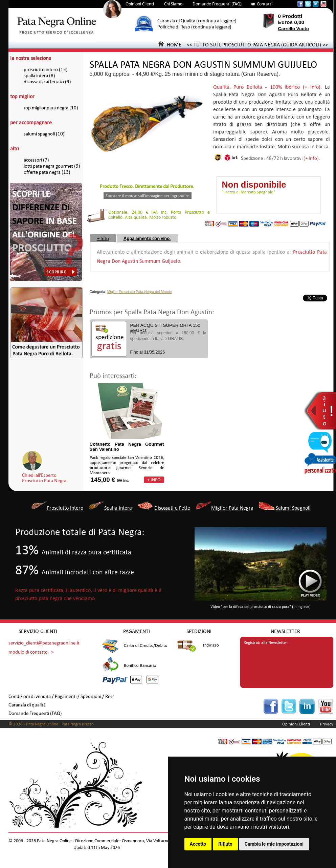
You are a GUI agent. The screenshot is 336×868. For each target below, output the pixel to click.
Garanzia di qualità (27, 705)
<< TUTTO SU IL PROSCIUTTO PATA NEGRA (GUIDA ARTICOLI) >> (257, 45)
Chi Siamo (173, 4)
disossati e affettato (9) (47, 82)
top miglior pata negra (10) (51, 108)
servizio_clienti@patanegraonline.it (44, 643)
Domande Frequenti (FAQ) (217, 4)
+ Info (103, 238)
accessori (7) (36, 160)
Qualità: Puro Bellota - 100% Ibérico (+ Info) (267, 87)
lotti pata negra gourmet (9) (52, 166)
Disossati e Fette (172, 508)
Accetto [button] (198, 844)
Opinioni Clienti (140, 4)
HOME (170, 45)
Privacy (327, 724)
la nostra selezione (31, 58)
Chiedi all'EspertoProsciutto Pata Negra (44, 478)
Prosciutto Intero (65, 508)
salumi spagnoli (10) (44, 134)
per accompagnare (31, 122)
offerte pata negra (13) (47, 172)
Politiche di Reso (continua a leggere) (194, 27)
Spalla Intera (118, 508)
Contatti (265, 4)
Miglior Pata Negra (232, 508)
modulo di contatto (28, 652)
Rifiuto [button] (225, 844)
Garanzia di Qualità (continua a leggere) (197, 21)
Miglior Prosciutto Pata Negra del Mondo (140, 292)
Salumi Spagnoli (293, 508)
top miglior (22, 96)
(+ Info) (311, 158)
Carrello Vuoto (294, 29)
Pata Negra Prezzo (78, 724)
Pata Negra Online (42, 724)
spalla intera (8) (39, 76)
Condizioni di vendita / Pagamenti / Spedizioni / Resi (61, 696)
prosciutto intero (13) (46, 70)
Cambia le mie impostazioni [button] (274, 844)
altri (15, 149)
